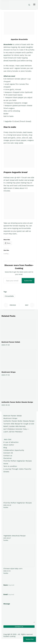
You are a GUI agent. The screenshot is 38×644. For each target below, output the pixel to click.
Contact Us (19, 627)
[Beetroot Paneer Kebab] (19, 329)
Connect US (8, 453)
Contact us (8, 456)
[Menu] (34, 5)
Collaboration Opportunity (14, 450)
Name (9, 585)
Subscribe (28, 281)
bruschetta (9, 296)
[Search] (29, 5)
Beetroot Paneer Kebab (11, 342)
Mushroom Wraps (9, 372)
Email (9, 594)
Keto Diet (7, 439)
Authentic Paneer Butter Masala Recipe (17, 402)
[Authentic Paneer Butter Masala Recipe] (19, 389)
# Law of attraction (11, 442)
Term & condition (10, 466)
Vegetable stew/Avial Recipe (14, 536)
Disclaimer (8, 458)
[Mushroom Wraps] (19, 359)
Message (7, 604)
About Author (9, 445)
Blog (5, 448)
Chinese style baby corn (13, 569)
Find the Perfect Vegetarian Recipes (18, 461)
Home (6, 464)
